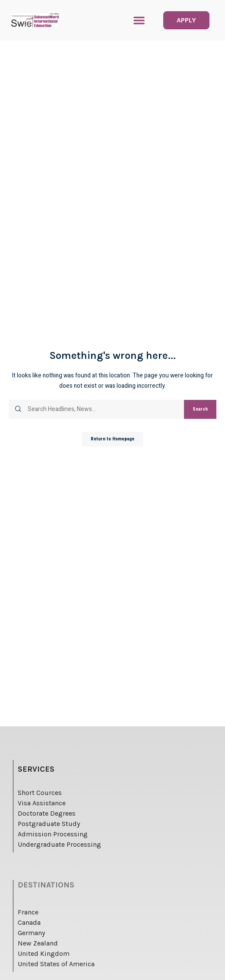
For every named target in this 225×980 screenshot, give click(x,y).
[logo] (35, 20)
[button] (139, 20)
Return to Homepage (112, 439)
